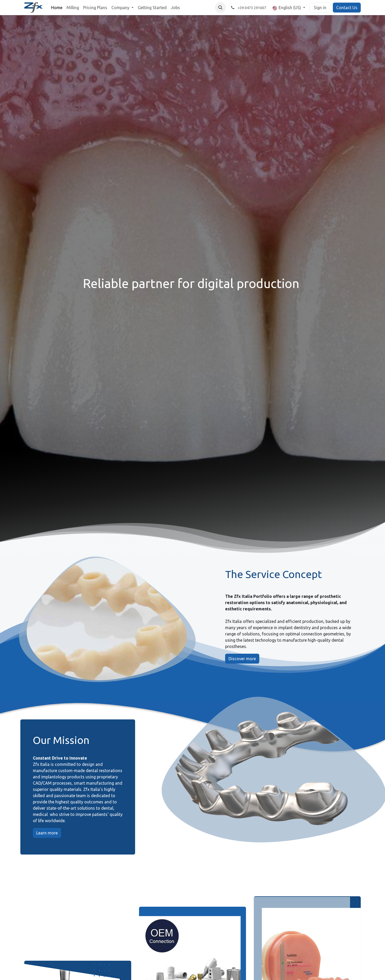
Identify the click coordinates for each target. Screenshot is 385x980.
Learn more (47, 833)
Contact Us (347, 8)
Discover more (242, 659)
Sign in (320, 8)
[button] (220, 8)
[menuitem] (57, 8)
